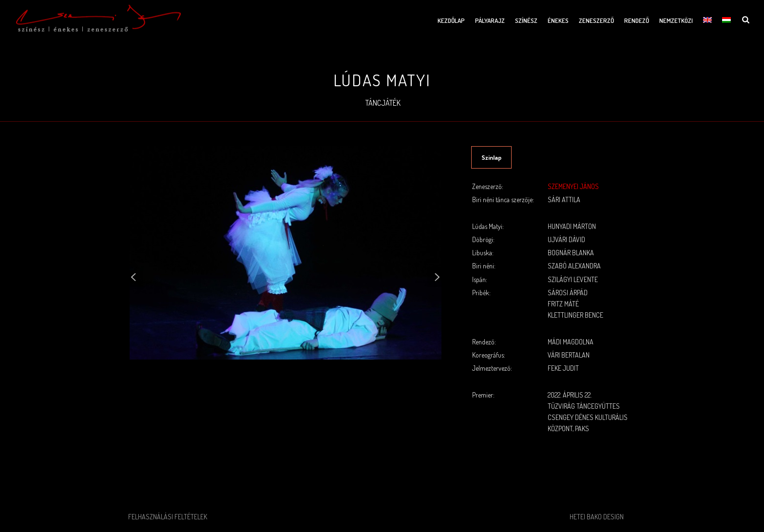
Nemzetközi (676, 20)
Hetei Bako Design (597, 517)
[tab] (491, 157)
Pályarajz (490, 20)
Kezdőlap (451, 20)
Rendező (637, 20)
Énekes (558, 20)
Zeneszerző (596, 20)
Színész (526, 20)
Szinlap (491, 157)
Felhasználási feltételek (168, 517)
